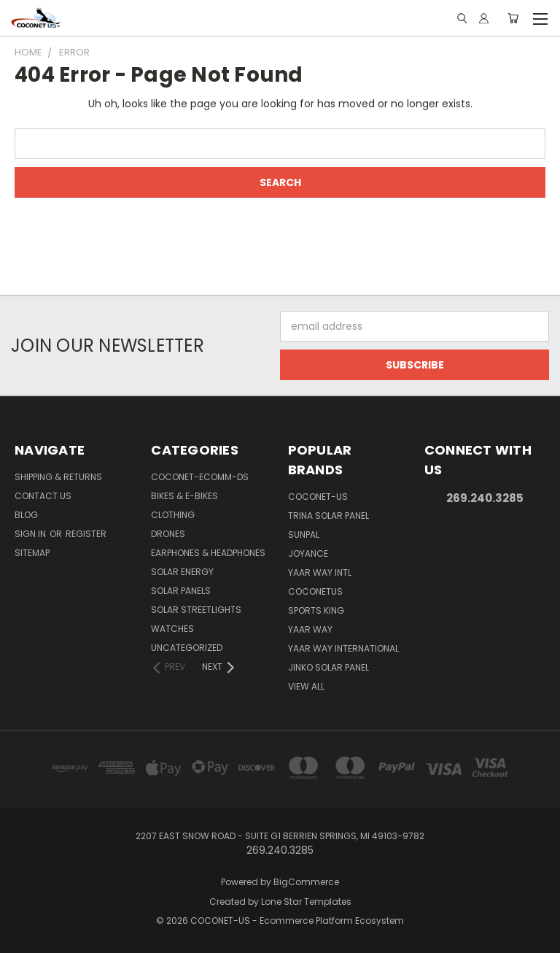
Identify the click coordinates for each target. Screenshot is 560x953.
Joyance (308, 553)
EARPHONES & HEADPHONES (208, 553)
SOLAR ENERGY (182, 572)
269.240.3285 (485, 498)
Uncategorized (187, 648)
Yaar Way (310, 629)
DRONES (168, 534)
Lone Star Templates (306, 902)
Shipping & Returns (58, 477)
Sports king (316, 610)
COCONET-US (318, 497)
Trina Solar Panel (328, 516)
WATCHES (172, 629)
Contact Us (43, 496)
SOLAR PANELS (181, 591)
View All (306, 686)
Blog (26, 515)
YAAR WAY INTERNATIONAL (343, 648)
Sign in (31, 534)
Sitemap (32, 553)
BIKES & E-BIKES (184, 496)
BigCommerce (306, 882)
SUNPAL (304, 535)
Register (86, 534)
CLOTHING (173, 515)
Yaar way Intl (320, 572)
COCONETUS (315, 591)
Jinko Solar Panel (328, 667)
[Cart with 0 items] (513, 18)
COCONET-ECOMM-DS (200, 477)
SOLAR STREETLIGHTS (196, 610)
